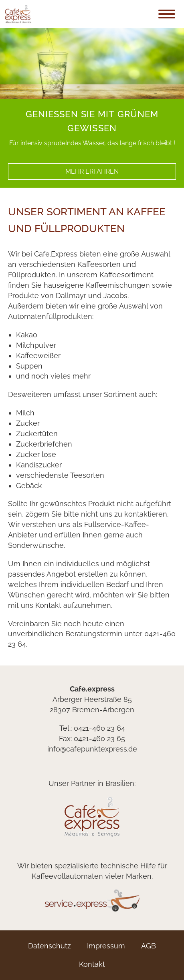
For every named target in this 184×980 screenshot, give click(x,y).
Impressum (106, 946)
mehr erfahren (92, 171)
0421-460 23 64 (99, 728)
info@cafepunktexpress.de (92, 749)
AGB (149, 946)
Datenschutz (50, 946)
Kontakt (92, 964)
